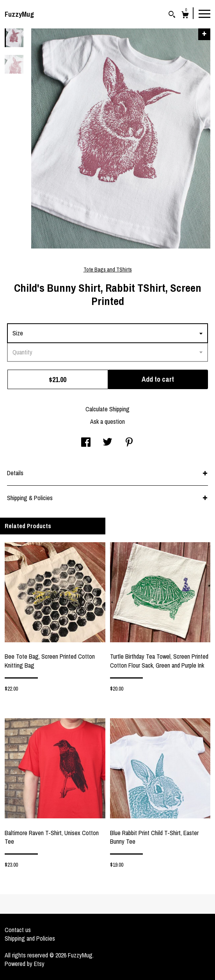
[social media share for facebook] (86, 443)
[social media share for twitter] (107, 443)
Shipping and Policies (30, 938)
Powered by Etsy (25, 964)
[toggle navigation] (204, 13)
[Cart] (185, 16)
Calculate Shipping (107, 409)
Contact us (18, 930)
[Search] (172, 15)
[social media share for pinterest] (129, 443)
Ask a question (107, 421)
